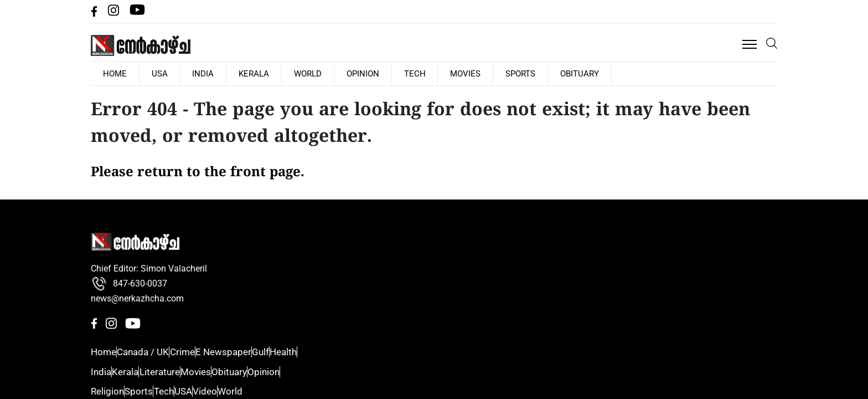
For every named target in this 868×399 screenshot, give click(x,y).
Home (481, 224)
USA (244, 58)
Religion (691, 224)
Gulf (477, 303)
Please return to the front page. (198, 157)
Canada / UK (494, 243)
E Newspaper (496, 283)
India (288, 58)
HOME (200, 58)
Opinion (446, 58)
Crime (481, 263)
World (391, 58)
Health (482, 322)
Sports (602, 58)
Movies (548, 58)
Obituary (661, 58)
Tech (497, 58)
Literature (591, 263)
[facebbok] (731, 25)
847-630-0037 (129, 275)
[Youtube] (769, 25)
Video (686, 303)
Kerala (338, 58)
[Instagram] (748, 25)
